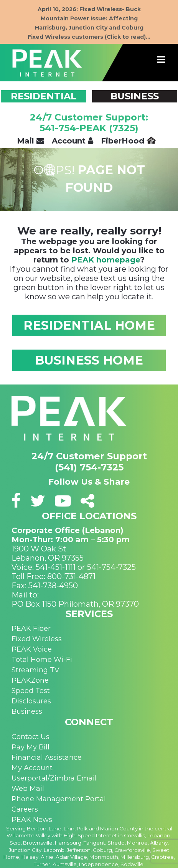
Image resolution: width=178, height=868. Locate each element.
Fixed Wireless (37, 639)
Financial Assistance (47, 757)
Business (27, 711)
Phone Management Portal (59, 799)
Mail (30, 141)
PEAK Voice (32, 649)
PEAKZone (30, 680)
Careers (25, 809)
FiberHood (128, 141)
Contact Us (30, 737)
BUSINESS (135, 96)
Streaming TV (35, 670)
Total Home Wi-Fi (42, 660)
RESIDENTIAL (44, 96)
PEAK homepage (106, 260)
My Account (32, 768)
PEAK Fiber (31, 629)
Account (73, 141)
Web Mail (28, 789)
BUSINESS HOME (89, 360)
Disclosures (31, 701)
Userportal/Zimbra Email (54, 778)
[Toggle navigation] (161, 60)
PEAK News (32, 820)
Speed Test (31, 691)
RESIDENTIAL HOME (89, 325)
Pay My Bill (30, 747)
